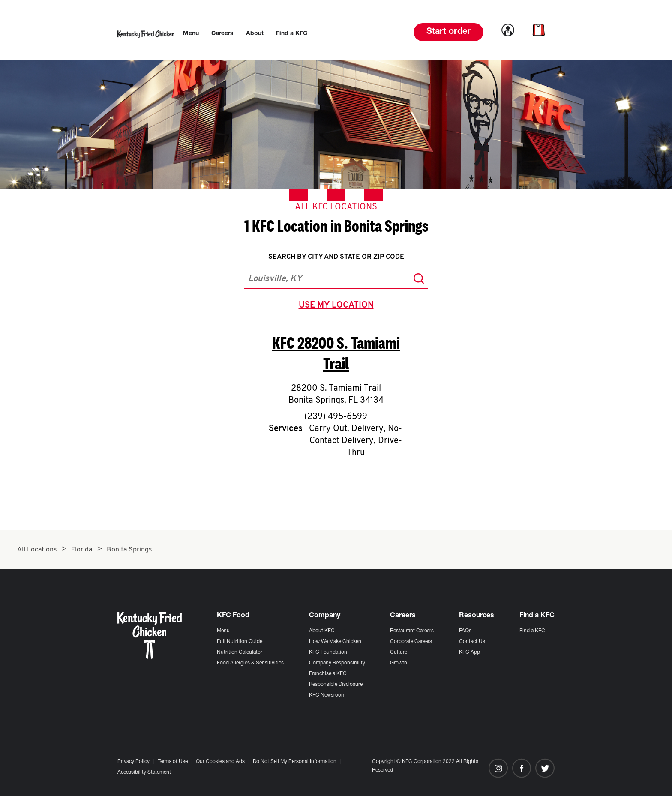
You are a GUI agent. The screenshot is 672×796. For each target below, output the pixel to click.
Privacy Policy (133, 762)
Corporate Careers (411, 642)
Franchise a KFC (328, 674)
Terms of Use (173, 762)
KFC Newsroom (327, 695)
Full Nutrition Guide (240, 642)
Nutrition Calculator (240, 652)
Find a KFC (532, 631)
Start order (448, 32)
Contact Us (472, 642)
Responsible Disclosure (336, 685)
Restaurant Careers (412, 631)
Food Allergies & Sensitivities (250, 663)
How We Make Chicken (335, 642)
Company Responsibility (337, 663)
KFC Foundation (328, 652)
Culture (399, 652)
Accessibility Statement (144, 772)
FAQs (465, 631)
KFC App (469, 652)
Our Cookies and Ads (220, 762)
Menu (223, 631)
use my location (338, 306)
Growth (399, 663)
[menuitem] (191, 34)
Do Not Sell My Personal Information (295, 762)
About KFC (322, 631)
